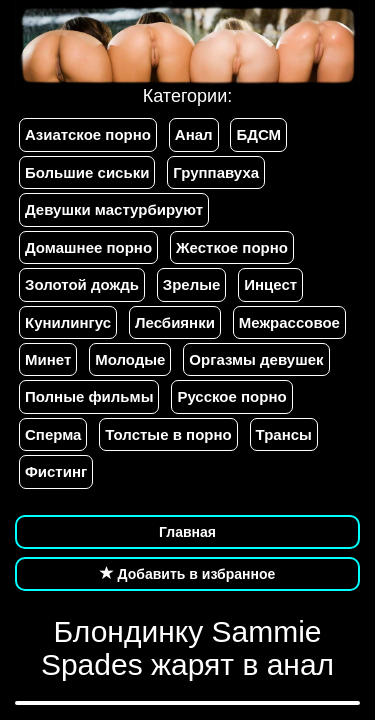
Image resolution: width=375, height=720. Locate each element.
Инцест (270, 284)
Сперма (53, 434)
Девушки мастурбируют (114, 209)
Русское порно (231, 396)
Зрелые (192, 284)
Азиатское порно (88, 134)
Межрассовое (289, 322)
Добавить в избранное (188, 574)
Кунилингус (68, 322)
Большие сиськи (87, 172)
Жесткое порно (232, 247)
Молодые (130, 359)
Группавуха (216, 172)
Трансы (284, 434)
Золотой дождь (82, 284)
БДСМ (258, 134)
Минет (48, 359)
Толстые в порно (168, 434)
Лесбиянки (175, 322)
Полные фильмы (89, 396)
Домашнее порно (88, 247)
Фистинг (56, 471)
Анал (194, 134)
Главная (187, 532)
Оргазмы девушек (256, 359)
